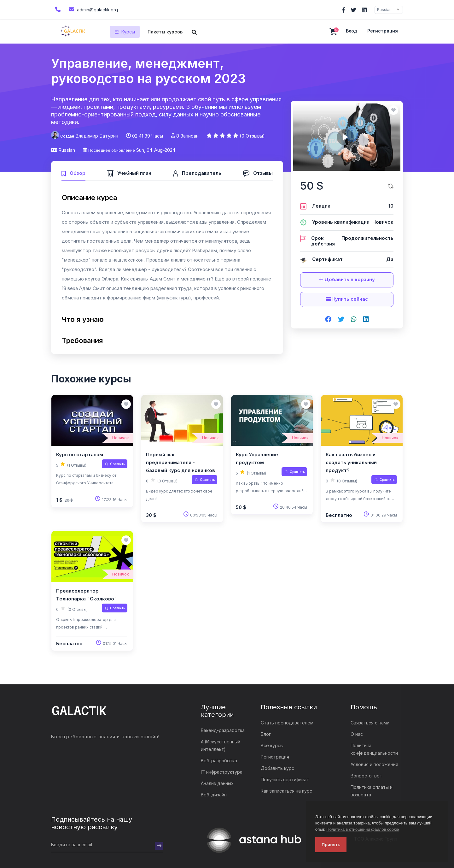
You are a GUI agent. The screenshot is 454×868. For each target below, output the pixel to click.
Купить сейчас (347, 299)
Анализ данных (217, 783)
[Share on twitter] (341, 320)
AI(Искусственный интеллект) (221, 745)
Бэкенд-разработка (223, 730)
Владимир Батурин (97, 136)
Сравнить (115, 464)
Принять (331, 845)
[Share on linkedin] (366, 320)
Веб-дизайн (214, 795)
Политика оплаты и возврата (372, 791)
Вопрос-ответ (366, 776)
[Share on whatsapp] (354, 320)
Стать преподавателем (287, 723)
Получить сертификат (285, 779)
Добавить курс (277, 768)
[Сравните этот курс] (391, 186)
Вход (352, 31)
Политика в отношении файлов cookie (363, 829)
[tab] (73, 172)
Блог (266, 734)
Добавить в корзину (347, 279)
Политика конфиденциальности (374, 749)
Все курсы (272, 745)
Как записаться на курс (286, 791)
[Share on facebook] (328, 320)
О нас (357, 734)
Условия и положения (374, 764)
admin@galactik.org (93, 9)
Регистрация (383, 31)
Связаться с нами (370, 723)
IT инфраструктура (222, 772)
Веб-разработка (219, 761)
